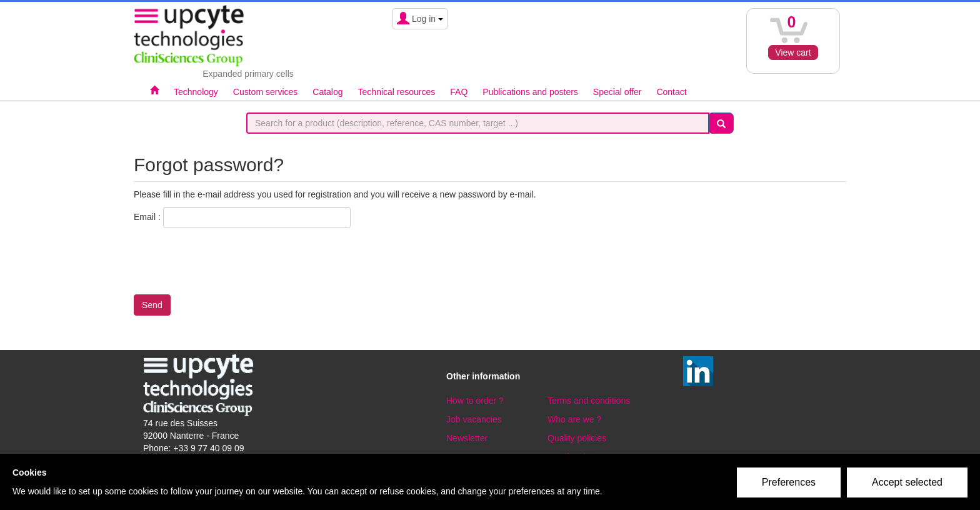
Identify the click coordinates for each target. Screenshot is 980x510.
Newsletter (467, 438)
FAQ (459, 92)
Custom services (265, 92)
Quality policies (577, 438)
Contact (671, 92)
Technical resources (397, 92)
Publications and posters (530, 92)
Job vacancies (474, 419)
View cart (793, 52)
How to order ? (475, 401)
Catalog (327, 92)
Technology (196, 92)
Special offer (617, 92)
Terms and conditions (589, 401)
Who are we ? (574, 419)
